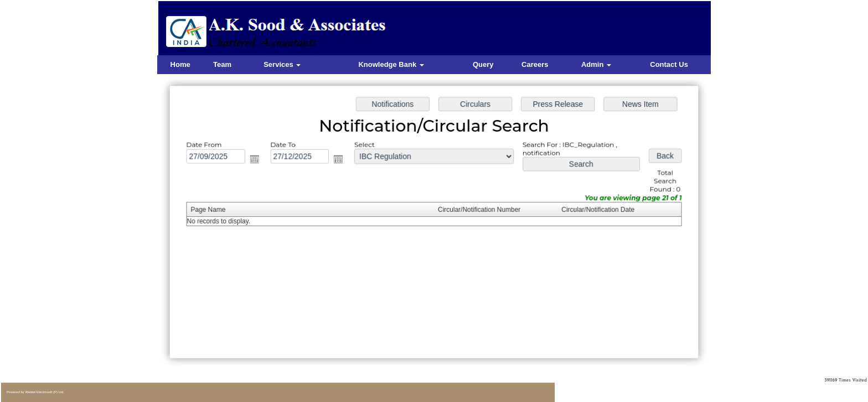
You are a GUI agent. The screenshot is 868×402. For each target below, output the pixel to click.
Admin (596, 64)
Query (483, 64)
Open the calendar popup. (258, 160)
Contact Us (669, 64)
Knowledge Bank (391, 64)
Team (222, 64)
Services (282, 64)
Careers (535, 64)
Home (180, 64)
